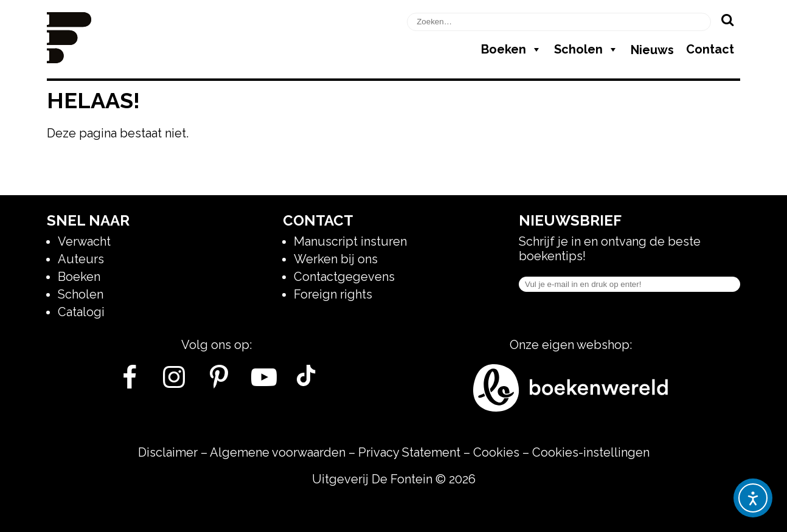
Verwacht (84, 241)
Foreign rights (333, 294)
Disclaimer (168, 452)
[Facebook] (129, 382)
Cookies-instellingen (591, 452)
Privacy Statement (409, 452)
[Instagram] (174, 382)
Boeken (511, 49)
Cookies (496, 452)
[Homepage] (69, 59)
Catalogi (81, 312)
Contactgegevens (344, 277)
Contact (710, 49)
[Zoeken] (727, 19)
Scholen (586, 49)
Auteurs (81, 259)
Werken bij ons (336, 259)
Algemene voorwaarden (278, 452)
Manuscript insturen (350, 241)
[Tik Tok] (306, 382)
